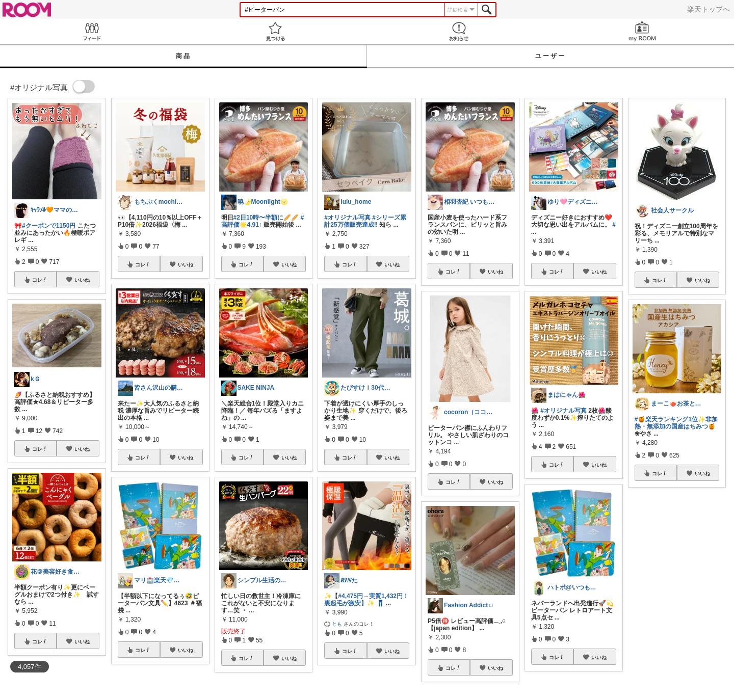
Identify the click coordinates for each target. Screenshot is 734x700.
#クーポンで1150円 (49, 226)
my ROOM (642, 31)
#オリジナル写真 (347, 218)
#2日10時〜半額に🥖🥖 (266, 218)
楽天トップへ (709, 9)
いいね (82, 280)
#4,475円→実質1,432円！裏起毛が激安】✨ (366, 600)
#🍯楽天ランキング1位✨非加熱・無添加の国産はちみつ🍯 (676, 423)
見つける (275, 31)
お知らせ (459, 31)
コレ (40, 280)
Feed (92, 31)
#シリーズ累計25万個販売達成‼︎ (365, 221)
